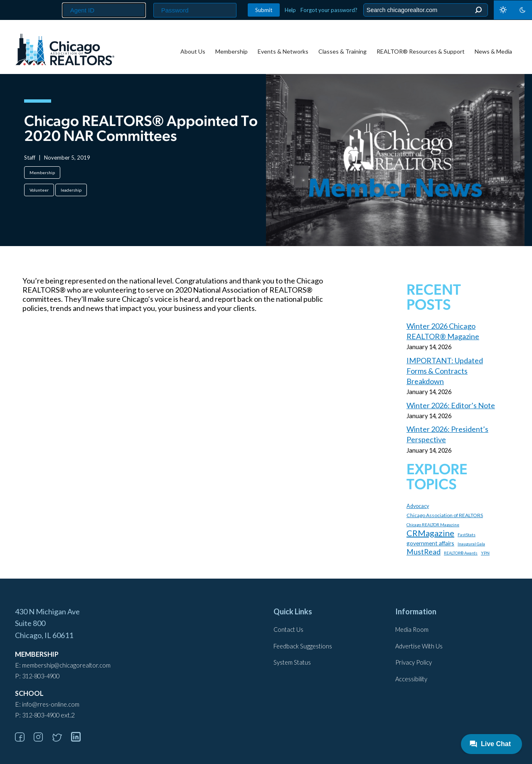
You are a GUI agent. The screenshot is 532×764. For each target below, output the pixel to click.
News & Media (493, 51)
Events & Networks (283, 51)
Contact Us (288, 630)
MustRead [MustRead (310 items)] (424, 552)
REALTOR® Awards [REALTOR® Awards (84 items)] (461, 553)
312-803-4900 (41, 676)
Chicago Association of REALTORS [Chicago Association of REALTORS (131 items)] (445, 515)
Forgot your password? (329, 10)
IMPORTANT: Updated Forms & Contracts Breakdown (445, 371)
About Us (193, 51)
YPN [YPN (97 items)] (485, 553)
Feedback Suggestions (303, 646)
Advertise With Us (419, 646)
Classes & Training (342, 51)
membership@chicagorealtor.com (66, 665)
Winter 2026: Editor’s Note (451, 405)
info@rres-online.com (51, 704)
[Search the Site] (424, 10)
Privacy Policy (414, 662)
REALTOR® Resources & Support (421, 51)
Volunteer (39, 190)
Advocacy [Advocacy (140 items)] (418, 506)
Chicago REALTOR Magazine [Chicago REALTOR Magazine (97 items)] (433, 525)
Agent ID (59, 0)
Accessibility (411, 679)
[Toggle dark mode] (513, 10)
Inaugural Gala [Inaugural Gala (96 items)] (471, 544)
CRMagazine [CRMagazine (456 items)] (430, 533)
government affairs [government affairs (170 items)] (430, 543)
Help (290, 10)
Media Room (412, 630)
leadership (71, 190)
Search (478, 10)
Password (151, 0)
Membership (232, 51)
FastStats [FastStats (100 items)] (467, 535)
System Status (292, 662)
